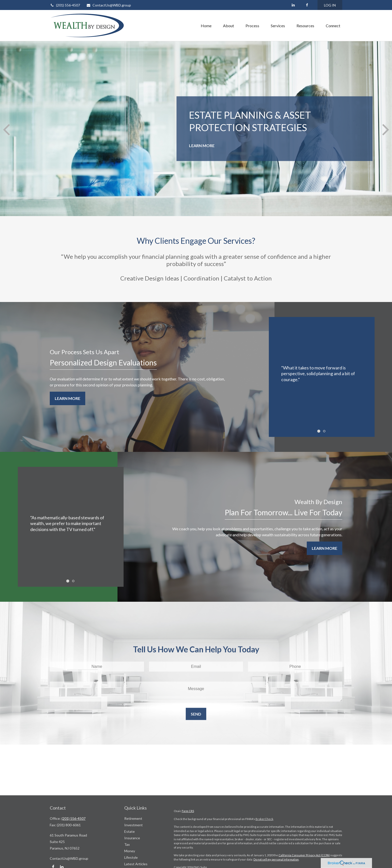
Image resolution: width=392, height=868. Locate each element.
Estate (129, 831)
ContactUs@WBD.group (109, 5)
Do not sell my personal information (276, 859)
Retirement (133, 818)
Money (130, 851)
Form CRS (188, 811)
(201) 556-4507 (65, 5)
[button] (206, 25)
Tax (127, 844)
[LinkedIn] (293, 5)
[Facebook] (307, 5)
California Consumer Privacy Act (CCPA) (304, 855)
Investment (133, 825)
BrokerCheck (264, 819)
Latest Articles (136, 864)
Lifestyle (131, 857)
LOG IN (330, 5)
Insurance (132, 838)
